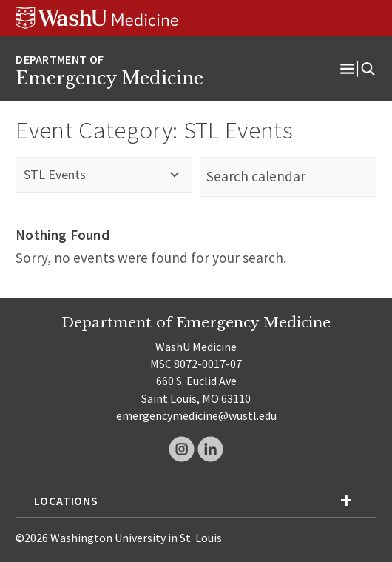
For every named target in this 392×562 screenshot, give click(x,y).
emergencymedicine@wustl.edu (196, 415)
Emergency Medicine (109, 78)
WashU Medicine (196, 347)
